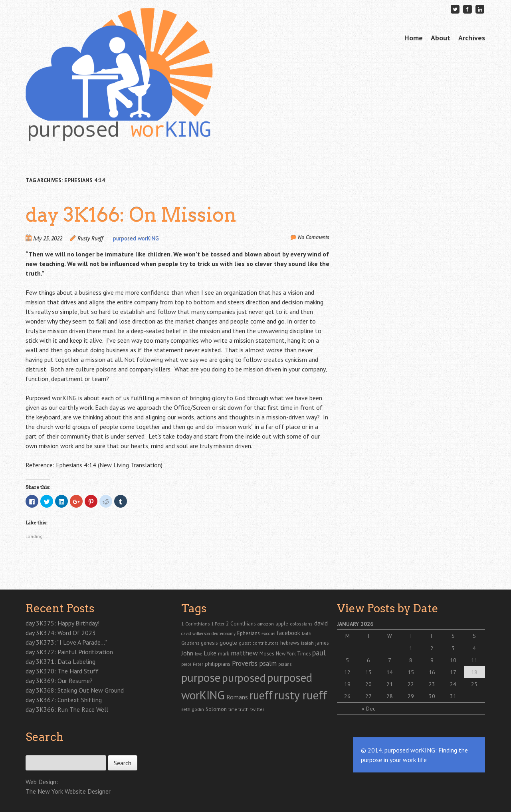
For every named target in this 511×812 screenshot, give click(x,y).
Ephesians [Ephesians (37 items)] (249, 633)
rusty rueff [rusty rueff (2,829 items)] (301, 695)
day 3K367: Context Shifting (64, 700)
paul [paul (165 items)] (319, 653)
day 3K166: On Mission (131, 215)
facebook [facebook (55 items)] (288, 633)
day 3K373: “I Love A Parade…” (66, 642)
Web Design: (42, 782)
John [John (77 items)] (187, 653)
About (441, 38)
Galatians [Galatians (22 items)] (190, 643)
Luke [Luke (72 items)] (210, 653)
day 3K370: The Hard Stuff (62, 671)
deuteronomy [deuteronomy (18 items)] (224, 633)
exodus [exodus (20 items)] (268, 633)
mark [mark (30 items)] (224, 653)
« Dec (368, 709)
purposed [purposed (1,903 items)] (244, 678)
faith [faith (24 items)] (307, 633)
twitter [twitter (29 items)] (257, 709)
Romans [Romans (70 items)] (237, 697)
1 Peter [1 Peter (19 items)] (218, 624)
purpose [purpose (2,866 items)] (201, 677)
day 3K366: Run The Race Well (67, 709)
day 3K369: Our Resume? (59, 681)
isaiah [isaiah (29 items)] (307, 643)
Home (414, 38)
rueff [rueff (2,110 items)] (261, 695)
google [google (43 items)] (228, 643)
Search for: (39, 751)
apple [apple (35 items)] (282, 624)
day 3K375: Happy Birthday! (62, 623)
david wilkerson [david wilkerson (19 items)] (196, 633)
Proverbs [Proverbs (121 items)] (245, 663)
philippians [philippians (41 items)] (218, 664)
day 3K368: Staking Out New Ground (75, 690)
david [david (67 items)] (321, 623)
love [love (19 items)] (198, 654)
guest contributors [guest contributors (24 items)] (259, 643)
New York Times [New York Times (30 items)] (293, 653)
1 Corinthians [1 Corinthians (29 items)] (195, 623)
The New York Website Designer (68, 791)
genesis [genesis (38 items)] (209, 643)
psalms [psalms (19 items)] (285, 664)
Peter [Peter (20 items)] (198, 664)
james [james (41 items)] (322, 643)
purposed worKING (136, 238)
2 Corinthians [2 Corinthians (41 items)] (241, 623)
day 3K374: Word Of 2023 (61, 633)
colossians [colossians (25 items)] (301, 624)
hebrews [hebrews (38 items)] (290, 643)
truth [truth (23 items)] (244, 709)
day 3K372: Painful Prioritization (69, 652)
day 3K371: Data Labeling (60, 661)
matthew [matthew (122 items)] (244, 653)
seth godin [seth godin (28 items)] (193, 709)
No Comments (314, 237)
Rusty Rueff (90, 238)
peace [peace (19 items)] (186, 664)
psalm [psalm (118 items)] (268, 663)
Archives (472, 38)
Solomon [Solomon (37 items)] (216, 709)
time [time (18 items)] (233, 709)
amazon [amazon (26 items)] (266, 624)
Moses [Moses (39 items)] (267, 653)
